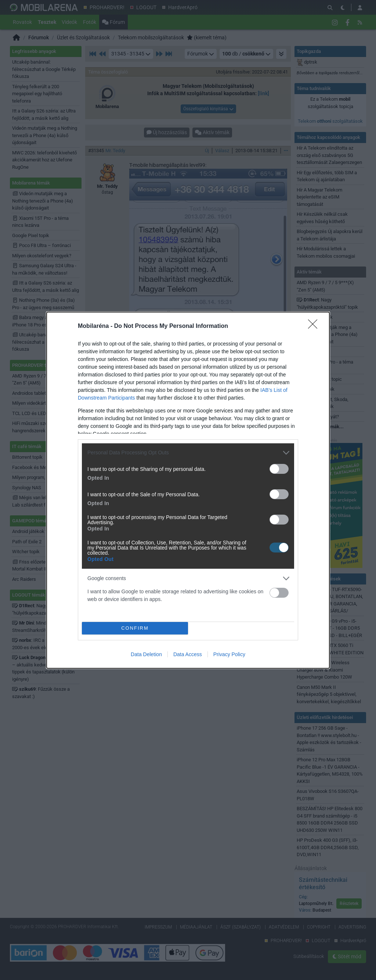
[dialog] (188, 490)
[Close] (315, 326)
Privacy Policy (229, 654)
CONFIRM (135, 628)
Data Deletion (146, 654)
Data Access (188, 654)
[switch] (279, 469)
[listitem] (188, 453)
